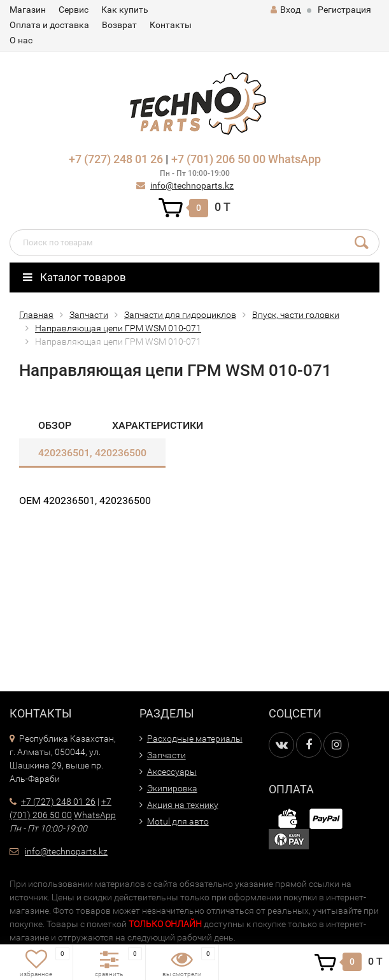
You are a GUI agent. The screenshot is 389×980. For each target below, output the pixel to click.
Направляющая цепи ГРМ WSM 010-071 (118, 328)
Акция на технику (183, 805)
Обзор (55, 425)
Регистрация (344, 10)
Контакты (171, 25)
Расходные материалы (195, 739)
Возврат (119, 25)
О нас (21, 40)
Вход (286, 10)
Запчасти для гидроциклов (180, 315)
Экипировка (172, 788)
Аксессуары (172, 772)
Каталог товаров (74, 277)
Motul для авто (178, 821)
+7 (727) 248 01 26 (116, 159)
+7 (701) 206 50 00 (218, 159)
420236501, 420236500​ (92, 453)
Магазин (28, 10)
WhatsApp (294, 159)
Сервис (74, 10)
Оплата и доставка (49, 25)
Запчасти (89, 315)
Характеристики (158, 425)
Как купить (125, 10)
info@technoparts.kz (192, 185)
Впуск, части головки (296, 315)
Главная (36, 315)
